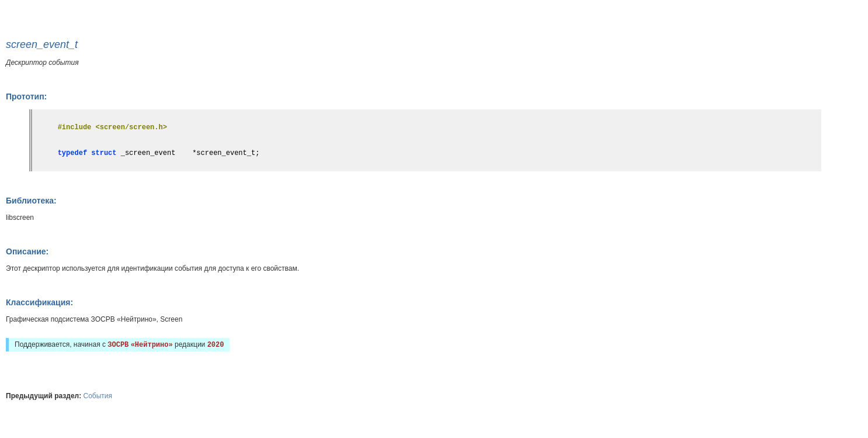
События (98, 396)
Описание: (27, 251)
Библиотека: (31, 201)
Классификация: (39, 302)
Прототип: (26, 96)
